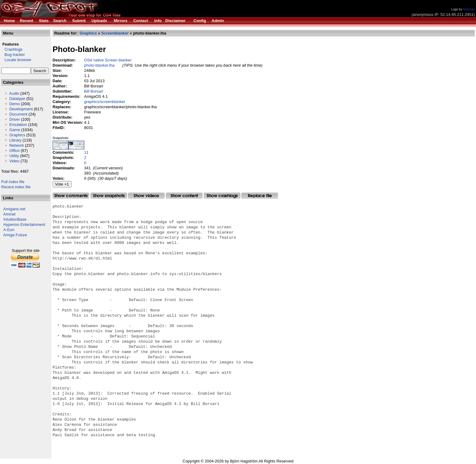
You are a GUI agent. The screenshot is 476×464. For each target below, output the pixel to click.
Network (16, 145)
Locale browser (16, 60)
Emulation (18, 125)
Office (14, 151)
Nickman (469, 9)
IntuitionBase (15, 219)
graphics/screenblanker (104, 102)
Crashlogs (12, 49)
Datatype (17, 99)
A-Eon (9, 230)
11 (86, 152)
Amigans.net (14, 209)
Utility (14, 156)
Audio (14, 93)
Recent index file (16, 187)
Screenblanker (115, 33)
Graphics (17, 135)
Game (15, 130)
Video (14, 161)
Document (18, 114)
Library (15, 140)
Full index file (13, 182)
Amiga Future (15, 235)
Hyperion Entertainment (24, 225)
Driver (15, 119)
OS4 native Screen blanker (108, 60)
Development (21, 109)
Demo (15, 104)
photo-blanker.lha (99, 65)
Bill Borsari (93, 91)
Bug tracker (13, 55)
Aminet (9, 214)
